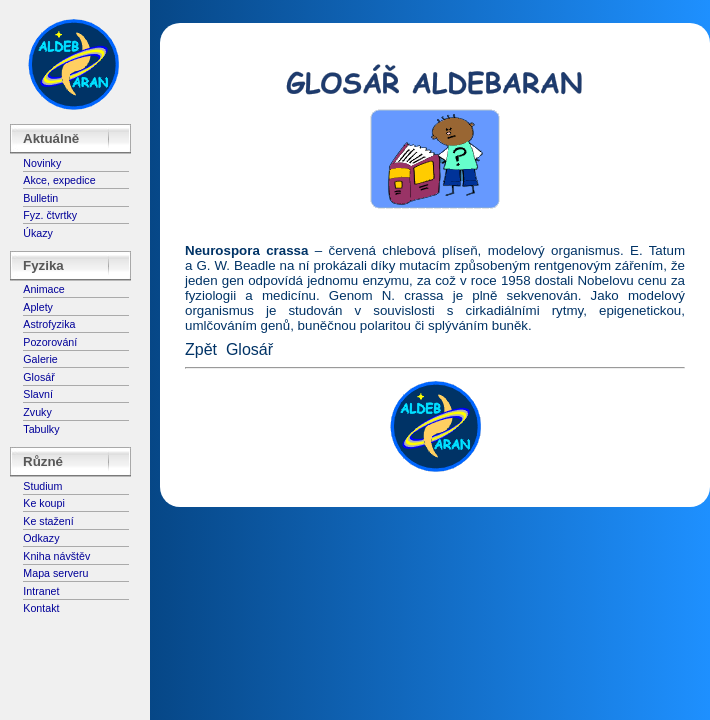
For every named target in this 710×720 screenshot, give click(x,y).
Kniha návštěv (56, 556)
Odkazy (41, 538)
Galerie (40, 359)
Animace (43, 289)
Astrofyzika (49, 324)
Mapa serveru (55, 573)
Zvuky (37, 412)
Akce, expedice (59, 180)
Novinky (42, 163)
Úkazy (38, 233)
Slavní (38, 394)
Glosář (38, 377)
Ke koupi (43, 503)
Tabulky (41, 429)
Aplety (38, 307)
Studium (42, 486)
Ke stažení (48, 521)
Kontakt (41, 608)
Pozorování (50, 342)
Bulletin (40, 198)
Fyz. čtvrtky (50, 215)
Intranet (41, 591)
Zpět (201, 349)
